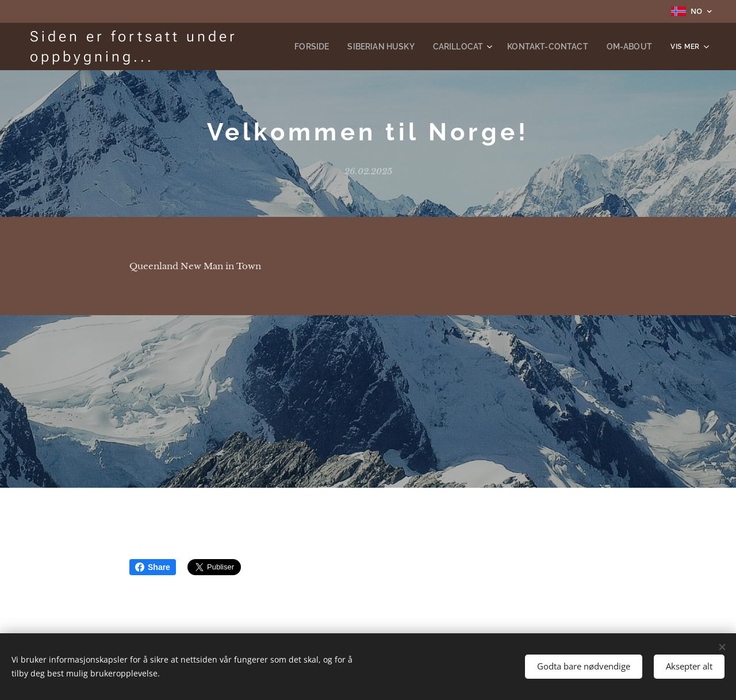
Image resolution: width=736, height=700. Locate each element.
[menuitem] (340, 47)
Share (153, 567)
